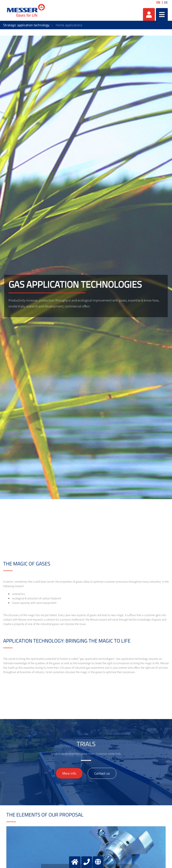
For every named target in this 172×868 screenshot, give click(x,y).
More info (69, 773)
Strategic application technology (26, 25)
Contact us (102, 773)
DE (166, 2)
